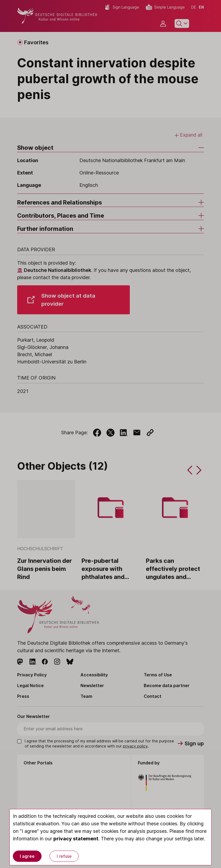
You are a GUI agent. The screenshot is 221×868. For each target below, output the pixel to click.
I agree (27, 856)
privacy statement (76, 839)
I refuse (64, 856)
